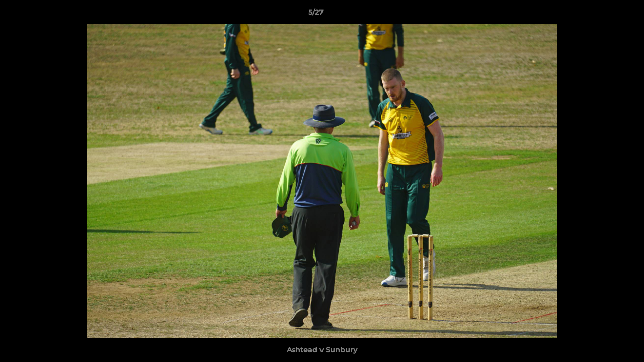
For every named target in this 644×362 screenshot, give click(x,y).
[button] (602, 15)
